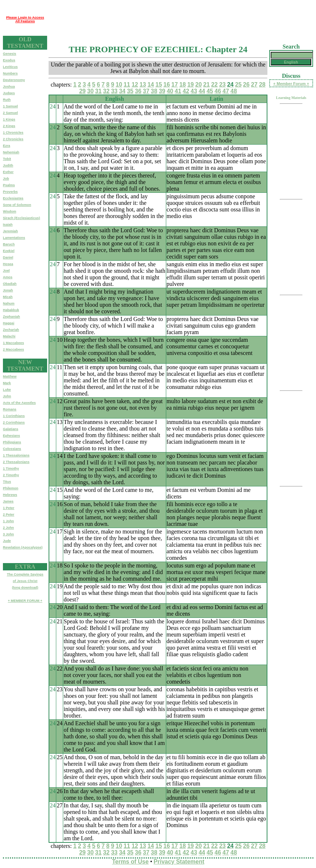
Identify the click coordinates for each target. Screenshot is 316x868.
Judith (8, 165)
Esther (8, 172)
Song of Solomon (17, 205)
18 (183, 85)
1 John (8, 521)
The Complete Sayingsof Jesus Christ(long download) (25, 581)
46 (218, 91)
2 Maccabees (14, 349)
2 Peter (9, 515)
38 (154, 91)
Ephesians (12, 436)
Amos (8, 277)
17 (175, 85)
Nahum (9, 303)
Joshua (9, 87)
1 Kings (9, 119)
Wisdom (9, 211)
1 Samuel (10, 106)
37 (146, 91)
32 (106, 91)
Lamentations (14, 238)
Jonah (8, 290)
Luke (7, 390)
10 (119, 85)
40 (170, 91)
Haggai (9, 323)
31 (98, 91)
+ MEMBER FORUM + (25, 601)
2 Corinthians (14, 422)
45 (210, 91)
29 (83, 91)
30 (90, 91)
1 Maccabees (14, 343)
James (8, 501)
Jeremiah (10, 231)
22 (214, 85)
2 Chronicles (13, 139)
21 (206, 85)
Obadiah (10, 284)
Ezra (7, 146)
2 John (8, 528)
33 (114, 91)
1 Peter (9, 508)
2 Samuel (10, 113)
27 (254, 85)
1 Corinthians (14, 416)
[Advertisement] (180, 19)
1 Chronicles (13, 133)
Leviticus (10, 67)
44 (202, 91)
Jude (7, 541)
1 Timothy (11, 469)
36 (138, 91)
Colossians (12, 449)
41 (178, 91)
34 (122, 91)
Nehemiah (11, 152)
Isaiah (8, 225)
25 (238, 85)
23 (222, 85)
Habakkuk (11, 310)
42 (186, 91)
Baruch (9, 244)
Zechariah (11, 330)
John (7, 396)
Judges (9, 93)
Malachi (9, 336)
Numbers (10, 73)
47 (226, 91)
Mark (7, 383)
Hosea (8, 264)
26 (246, 85)
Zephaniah (12, 317)
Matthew (10, 376)
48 (234, 91)
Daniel (8, 257)
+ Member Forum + (291, 84)
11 (127, 85)
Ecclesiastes (13, 198)
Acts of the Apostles (19, 403)
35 (130, 91)
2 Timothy (11, 475)
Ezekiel (9, 251)
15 (159, 85)
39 (162, 91)
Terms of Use (130, 862)
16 (167, 85)
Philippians (12, 442)
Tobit (7, 159)
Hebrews (10, 495)
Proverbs (10, 192)
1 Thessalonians (16, 455)
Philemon (11, 488)
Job (6, 179)
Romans (10, 409)
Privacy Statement (179, 862)
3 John (8, 534)
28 (262, 85)
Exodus (9, 60)
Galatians (11, 429)
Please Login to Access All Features (25, 19)
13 (143, 85)
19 (191, 85)
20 (199, 85)
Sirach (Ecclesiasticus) (22, 218)
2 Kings (9, 126)
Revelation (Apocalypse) (23, 547)
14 (151, 85)
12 (135, 85)
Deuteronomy (14, 80)
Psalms (9, 185)
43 (194, 91)
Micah (8, 297)
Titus (7, 482)
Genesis (9, 54)
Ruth (7, 100)
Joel (6, 271)
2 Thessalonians (16, 462)
